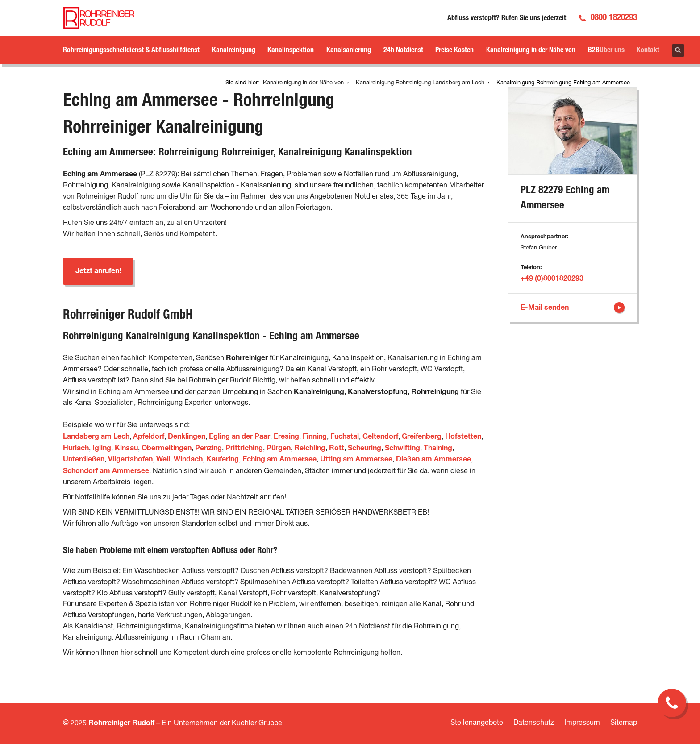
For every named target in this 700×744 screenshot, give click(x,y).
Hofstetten (463, 436)
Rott (337, 448)
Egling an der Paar (240, 436)
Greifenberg (422, 436)
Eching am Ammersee (279, 459)
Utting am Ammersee (356, 459)
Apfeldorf (149, 436)
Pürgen (279, 448)
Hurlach (76, 448)
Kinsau (126, 448)
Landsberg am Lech (96, 436)
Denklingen (187, 436)
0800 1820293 (614, 18)
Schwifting (402, 448)
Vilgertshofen (130, 459)
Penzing (208, 448)
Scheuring (365, 448)
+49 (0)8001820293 (552, 278)
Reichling (310, 448)
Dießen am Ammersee (433, 459)
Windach (188, 459)
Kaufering (223, 459)
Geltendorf (380, 436)
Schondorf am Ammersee (106, 471)
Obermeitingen (167, 448)
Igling (102, 448)
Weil (163, 459)
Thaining (438, 448)
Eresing (286, 436)
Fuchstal (345, 436)
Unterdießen (84, 459)
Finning (315, 436)
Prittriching (244, 448)
